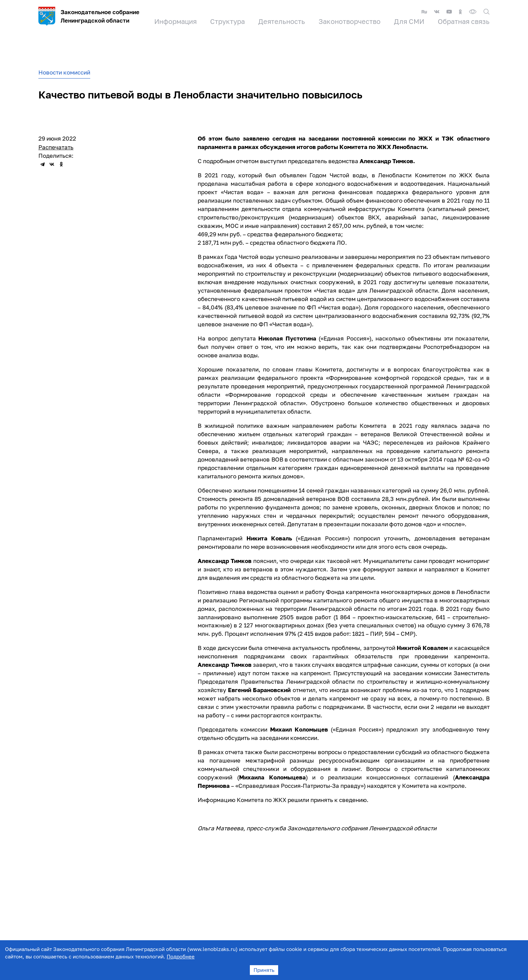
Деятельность (282, 21)
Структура (227, 21)
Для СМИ (409, 21)
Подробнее (181, 956)
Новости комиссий (64, 72)
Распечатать (56, 147)
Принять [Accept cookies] (264, 970)
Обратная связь (464, 21)
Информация (175, 21)
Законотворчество (350, 21)
